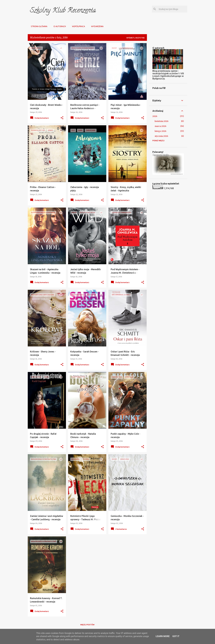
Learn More (163, 636)
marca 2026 (161, 126)
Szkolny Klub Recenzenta (63, 11)
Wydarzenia (96, 26)
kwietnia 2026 (162, 121)
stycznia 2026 (161, 136)
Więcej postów (87, 625)
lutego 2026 (161, 131)
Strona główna (38, 26)
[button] (62, 118)
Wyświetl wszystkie (136, 38)
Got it (176, 636)
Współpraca (78, 26)
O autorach (59, 26)
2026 (155, 116)
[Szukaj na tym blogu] (172, 9)
